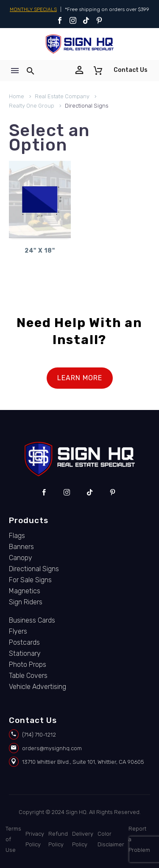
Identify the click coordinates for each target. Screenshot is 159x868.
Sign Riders (26, 602)
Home (17, 96)
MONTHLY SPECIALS (33, 9)
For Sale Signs (30, 580)
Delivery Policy (83, 839)
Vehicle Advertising (38, 687)
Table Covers (28, 676)
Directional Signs (34, 569)
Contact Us (131, 70)
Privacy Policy (35, 839)
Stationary (25, 653)
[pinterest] (113, 492)
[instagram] (67, 492)
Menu (15, 71)
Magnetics (25, 591)
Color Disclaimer (111, 839)
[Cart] (98, 71)
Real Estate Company (62, 96)
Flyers (18, 631)
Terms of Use (13, 839)
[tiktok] (90, 492)
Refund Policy (58, 839)
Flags (17, 536)
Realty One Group (32, 106)
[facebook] (44, 492)
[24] (40, 199)
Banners (21, 547)
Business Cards (32, 620)
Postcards (24, 642)
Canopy (21, 558)
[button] (31, 71)
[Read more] (81, 71)
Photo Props (28, 665)
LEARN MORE (80, 378)
